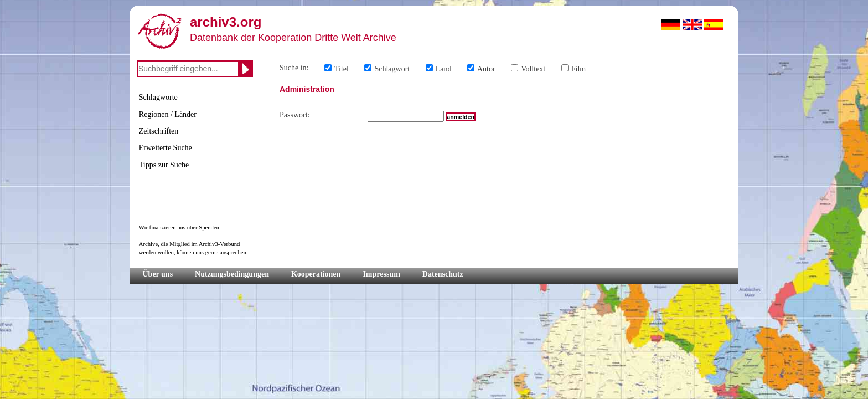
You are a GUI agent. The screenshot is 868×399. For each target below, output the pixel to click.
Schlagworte (158, 97)
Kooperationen (316, 274)
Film (578, 69)
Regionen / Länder (168, 114)
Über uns (158, 274)
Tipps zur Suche (164, 165)
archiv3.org (226, 22)
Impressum (381, 274)
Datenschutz (443, 274)
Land (444, 69)
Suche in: (294, 68)
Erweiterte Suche (166, 148)
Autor (486, 69)
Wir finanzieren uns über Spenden (179, 227)
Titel (342, 69)
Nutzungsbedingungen (232, 274)
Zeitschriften (159, 131)
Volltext (533, 69)
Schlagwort (392, 69)
